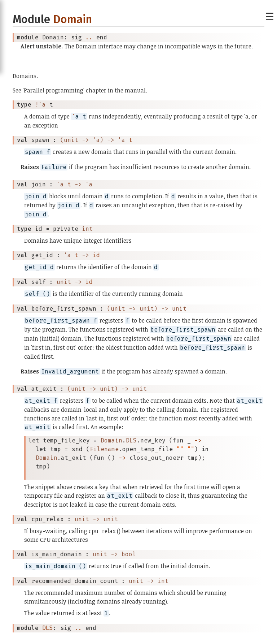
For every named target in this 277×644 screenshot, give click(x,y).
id (96, 255)
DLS (48, 628)
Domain (72, 19)
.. (89, 37)
